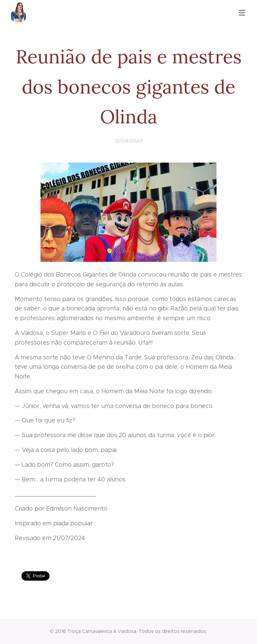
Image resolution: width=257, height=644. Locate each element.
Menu (242, 13)
